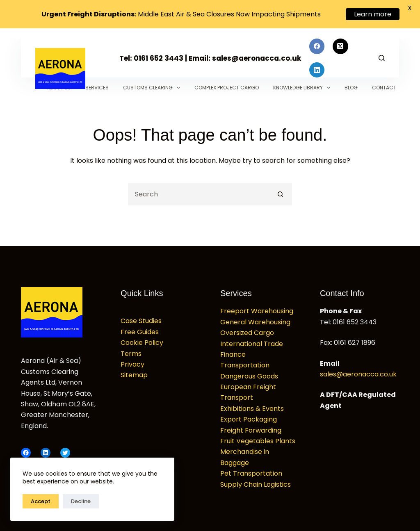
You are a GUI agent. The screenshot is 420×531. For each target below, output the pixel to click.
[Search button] (281, 191)
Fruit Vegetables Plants (258, 438)
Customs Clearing (153, 85)
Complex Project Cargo (227, 85)
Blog (351, 85)
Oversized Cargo (247, 330)
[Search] (382, 55)
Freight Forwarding (251, 427)
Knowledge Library (303, 85)
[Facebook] (317, 43)
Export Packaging (249, 416)
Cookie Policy (142, 340)
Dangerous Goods (249, 373)
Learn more (373, 14)
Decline (81, 501)
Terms (131, 351)
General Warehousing (255, 319)
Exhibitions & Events (252, 406)
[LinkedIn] (317, 67)
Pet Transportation (251, 471)
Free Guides (140, 329)
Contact (384, 85)
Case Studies (141, 318)
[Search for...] (199, 191)
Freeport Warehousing (257, 308)
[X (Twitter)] (340, 43)
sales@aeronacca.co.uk (358, 371)
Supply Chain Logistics (256, 482)
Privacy (132, 361)
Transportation (245, 362)
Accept (41, 501)
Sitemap (134, 372)
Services (97, 85)
